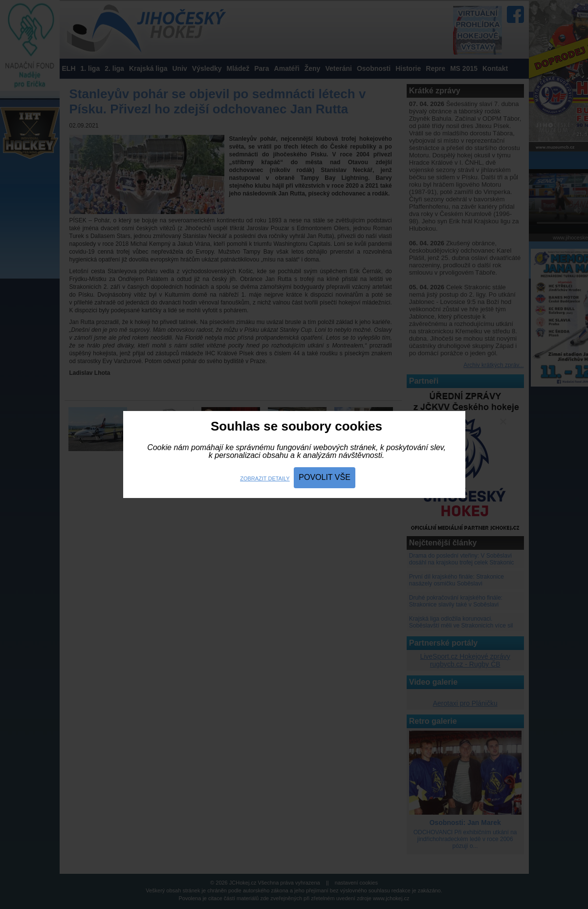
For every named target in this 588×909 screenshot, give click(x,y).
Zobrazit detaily (265, 478)
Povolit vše (325, 477)
